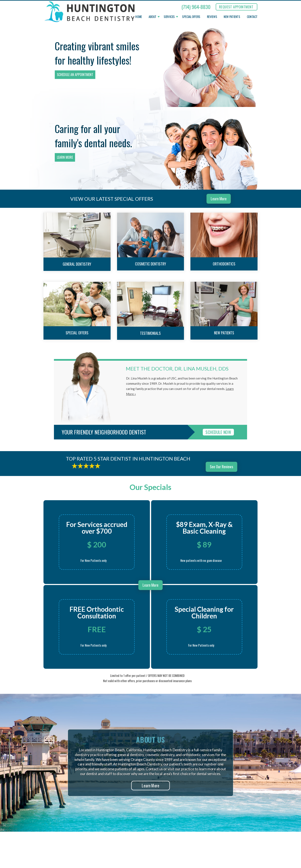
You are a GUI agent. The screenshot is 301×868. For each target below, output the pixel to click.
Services (169, 17)
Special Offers (191, 17)
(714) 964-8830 (196, 7)
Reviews (212, 17)
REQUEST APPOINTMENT (236, 7)
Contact (252, 17)
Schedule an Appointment (75, 75)
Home (139, 17)
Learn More (65, 157)
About (152, 17)
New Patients (232, 17)
